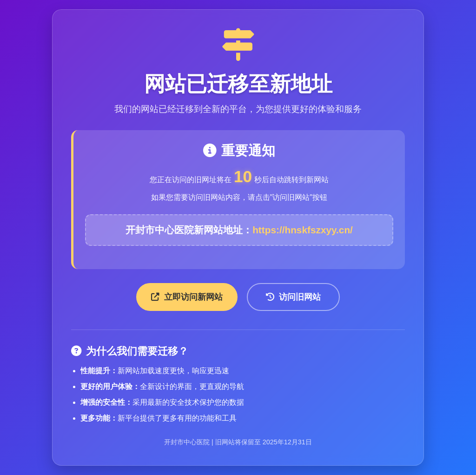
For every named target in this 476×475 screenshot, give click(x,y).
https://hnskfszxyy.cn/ (303, 230)
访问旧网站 (293, 297)
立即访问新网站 (187, 297)
